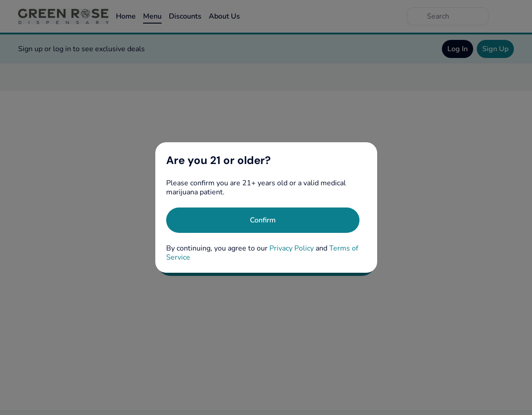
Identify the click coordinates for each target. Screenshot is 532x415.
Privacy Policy (292, 248)
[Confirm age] (263, 220)
